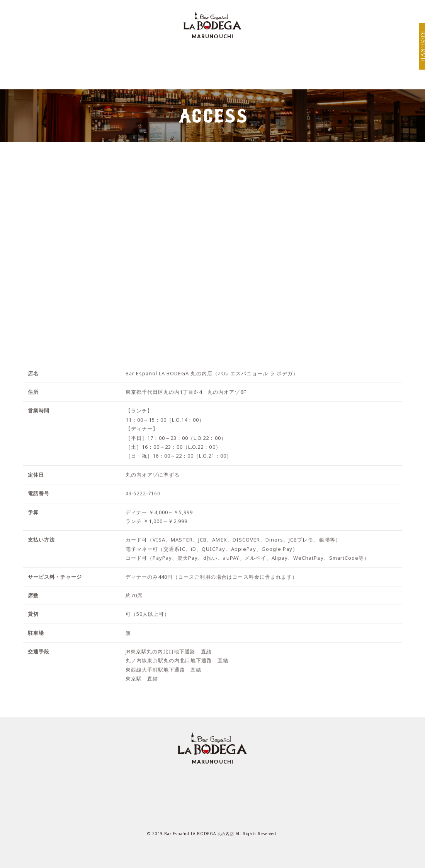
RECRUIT (298, 62)
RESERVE (418, 50)
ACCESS (248, 62)
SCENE (203, 62)
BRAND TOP (330, 11)
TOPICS (347, 62)
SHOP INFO (380, 11)
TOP (72, 62)
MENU (111, 62)
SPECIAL (156, 62)
